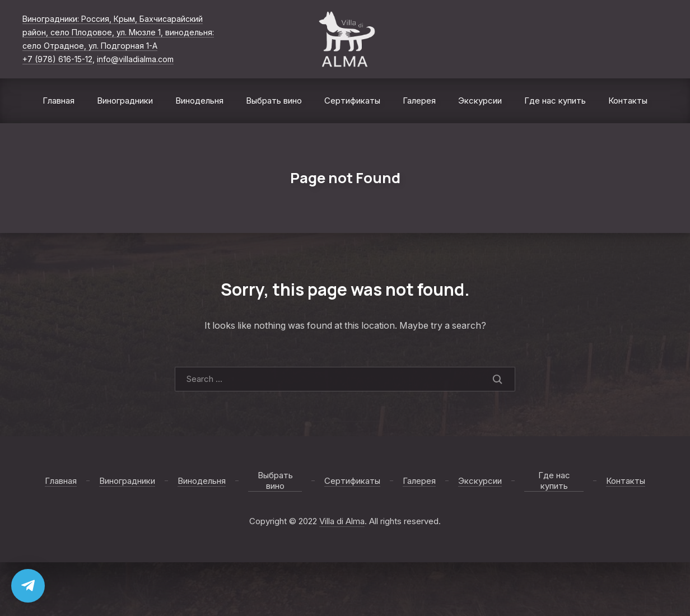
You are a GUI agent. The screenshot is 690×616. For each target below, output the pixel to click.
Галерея (419, 101)
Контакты (628, 101)
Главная (59, 101)
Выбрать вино (274, 101)
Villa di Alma (342, 521)
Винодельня (199, 101)
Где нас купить (555, 101)
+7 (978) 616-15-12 (57, 59)
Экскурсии (480, 101)
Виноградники (125, 101)
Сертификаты (352, 101)
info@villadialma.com (135, 59)
